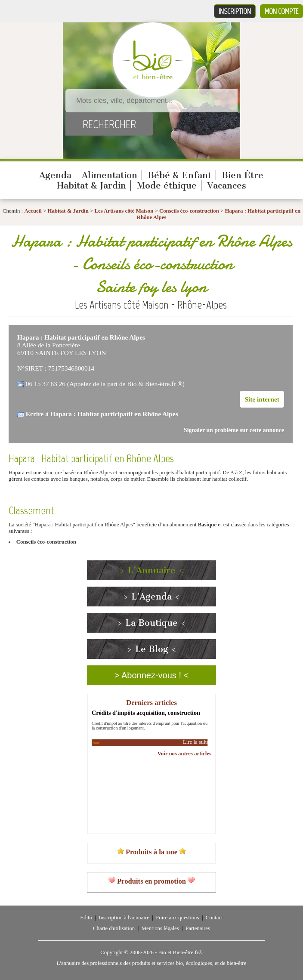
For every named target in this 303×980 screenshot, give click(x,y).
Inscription (235, 11)
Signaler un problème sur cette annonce (234, 430)
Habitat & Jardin (91, 185)
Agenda (55, 175)
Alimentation (110, 175)
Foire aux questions (177, 918)
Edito (86, 918)
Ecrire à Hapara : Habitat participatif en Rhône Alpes (102, 414)
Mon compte (281, 11)
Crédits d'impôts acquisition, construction (146, 713)
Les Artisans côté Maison (124, 211)
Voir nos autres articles (184, 754)
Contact (214, 918)
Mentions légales (160, 928)
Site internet (262, 399)
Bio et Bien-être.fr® (180, 952)
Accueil (33, 211)
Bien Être (243, 175)
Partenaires (198, 928)
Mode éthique (167, 185)
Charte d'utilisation (114, 928)
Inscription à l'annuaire (124, 918)
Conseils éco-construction (189, 211)
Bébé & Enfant (179, 175)
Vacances (227, 185)
